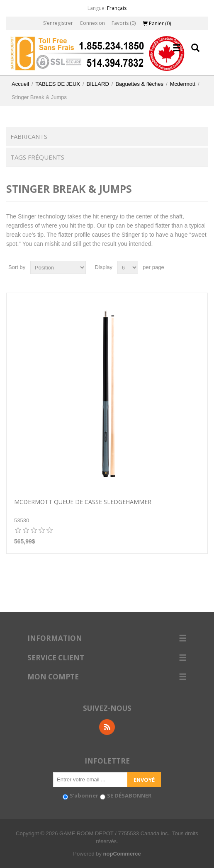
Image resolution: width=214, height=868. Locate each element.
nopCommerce (122, 854)
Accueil (20, 84)
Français (117, 8)
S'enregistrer (58, 23)
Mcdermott (183, 84)
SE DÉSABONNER (129, 795)
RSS (107, 727)
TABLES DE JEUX (58, 84)
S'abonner (84, 795)
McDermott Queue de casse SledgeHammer (83, 502)
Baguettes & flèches (139, 84)
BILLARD (98, 84)
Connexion (92, 23)
